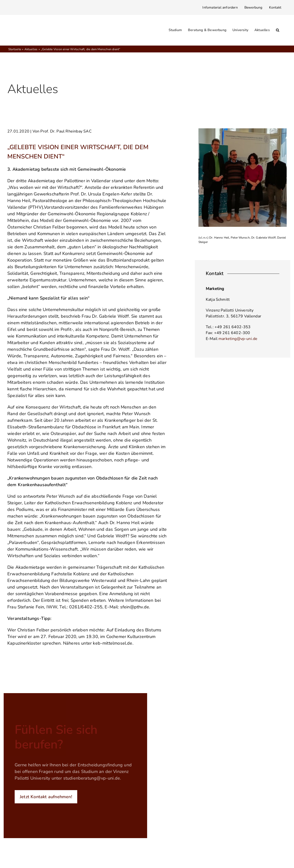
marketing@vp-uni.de (238, 339)
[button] (278, 30)
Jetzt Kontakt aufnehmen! (46, 797)
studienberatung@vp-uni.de (92, 778)
